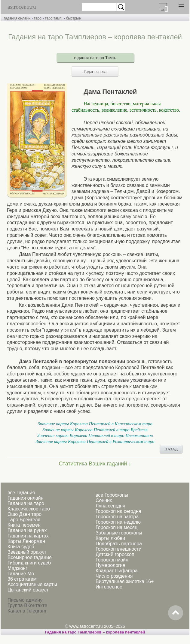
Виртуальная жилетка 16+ (125, 581)
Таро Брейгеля (24, 520)
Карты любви (110, 538)
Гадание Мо (21, 574)
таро (37, 18)
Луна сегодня (110, 506)
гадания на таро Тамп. (95, 58)
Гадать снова (95, 72)
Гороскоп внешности (119, 549)
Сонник (104, 500)
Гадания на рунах (27, 530)
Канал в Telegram (27, 611)
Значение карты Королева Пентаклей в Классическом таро (95, 424)
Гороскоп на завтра (117, 517)
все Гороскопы (112, 495)
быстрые (74, 18)
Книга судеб (21, 547)
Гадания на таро (26, 503)
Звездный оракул (27, 552)
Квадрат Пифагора (117, 571)
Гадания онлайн (26, 498)
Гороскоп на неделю (118, 522)
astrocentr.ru (22, 7)
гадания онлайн (17, 18)
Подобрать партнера (119, 544)
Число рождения (114, 576)
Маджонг (17, 568)
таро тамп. (54, 18)
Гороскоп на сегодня (118, 511)
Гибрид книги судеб (29, 563)
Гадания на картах (28, 536)
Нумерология (110, 565)
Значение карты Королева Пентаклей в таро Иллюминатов (95, 435)
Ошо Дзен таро (25, 514)
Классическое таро (29, 509)
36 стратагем (22, 579)
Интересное (109, 587)
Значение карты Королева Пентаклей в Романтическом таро (95, 441)
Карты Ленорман (26, 541)
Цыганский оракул (28, 590)
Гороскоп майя (112, 560)
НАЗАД (171, 449)
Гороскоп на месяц (116, 527)
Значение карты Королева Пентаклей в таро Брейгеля (95, 430)
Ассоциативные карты (32, 584)
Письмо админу (25, 600)
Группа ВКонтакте (27, 605)
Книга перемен (24, 525)
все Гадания (21, 493)
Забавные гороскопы (119, 533)
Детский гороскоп (115, 554)
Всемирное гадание (30, 557)
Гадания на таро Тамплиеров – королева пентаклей (95, 632)
